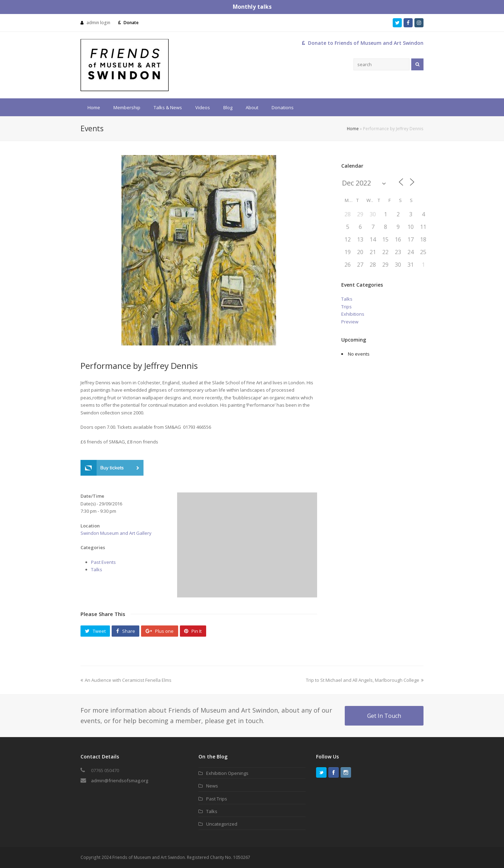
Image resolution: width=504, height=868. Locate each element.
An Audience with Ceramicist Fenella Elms (126, 680)
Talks (97, 569)
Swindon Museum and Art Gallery (116, 533)
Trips (346, 307)
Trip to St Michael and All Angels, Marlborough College (365, 680)
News (212, 786)
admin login (98, 23)
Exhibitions (353, 314)
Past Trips (217, 799)
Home (353, 128)
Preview (350, 322)
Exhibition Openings (227, 773)
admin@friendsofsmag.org (120, 780)
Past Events (103, 562)
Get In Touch (384, 716)
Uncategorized (222, 824)
